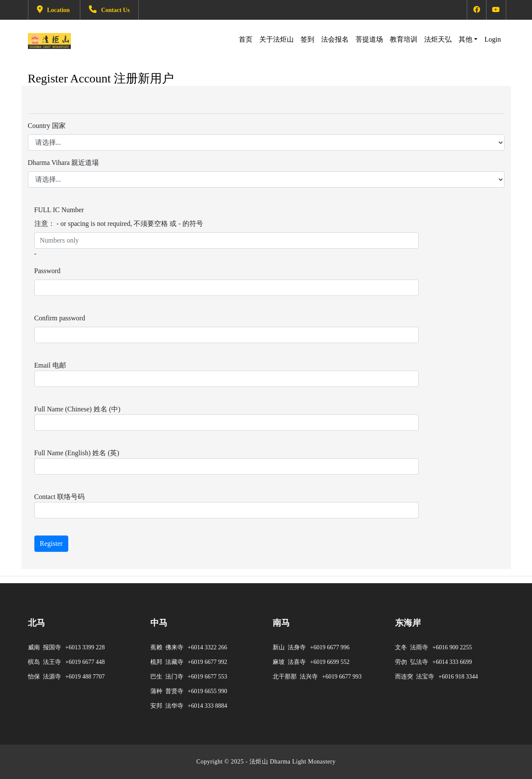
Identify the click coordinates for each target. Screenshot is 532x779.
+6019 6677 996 (330, 647)
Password (47, 271)
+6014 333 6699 (452, 662)
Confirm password (60, 318)
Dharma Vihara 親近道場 (64, 163)
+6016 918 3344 (458, 677)
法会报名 (335, 39)
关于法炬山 (277, 39)
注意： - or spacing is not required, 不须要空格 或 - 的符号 (119, 224)
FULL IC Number (59, 210)
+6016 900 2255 (452, 647)
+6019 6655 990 (207, 691)
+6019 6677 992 (207, 662)
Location (53, 10)
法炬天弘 (438, 39)
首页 (246, 39)
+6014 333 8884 (207, 706)
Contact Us (109, 10)
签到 (307, 39)
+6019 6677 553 (207, 677)
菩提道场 (369, 39)
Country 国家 (47, 126)
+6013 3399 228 (85, 647)
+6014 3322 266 (207, 647)
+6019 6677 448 (85, 662)
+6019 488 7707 (85, 677)
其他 (465, 39)
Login (492, 38)
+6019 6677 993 (342, 677)
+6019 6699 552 (330, 662)
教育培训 (404, 39)
